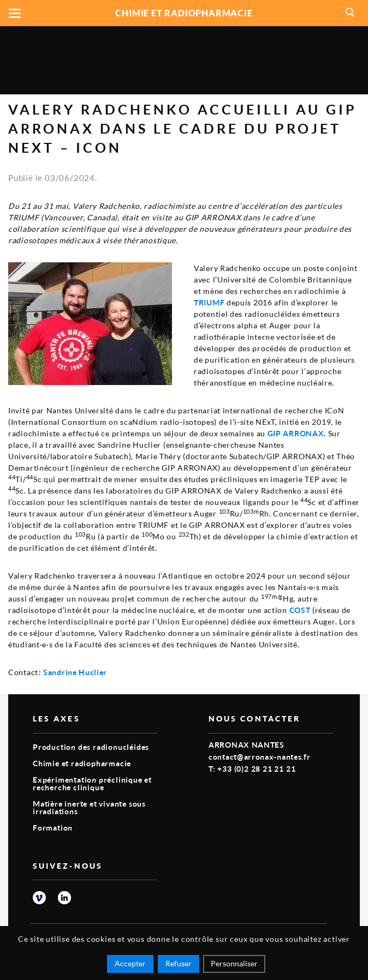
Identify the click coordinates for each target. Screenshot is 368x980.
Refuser (179, 963)
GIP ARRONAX (296, 433)
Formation (53, 828)
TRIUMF (209, 302)
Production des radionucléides (91, 747)
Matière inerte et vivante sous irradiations (89, 807)
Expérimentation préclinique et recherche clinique (92, 783)
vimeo (39, 898)
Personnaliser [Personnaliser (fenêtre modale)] (234, 963)
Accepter (130, 963)
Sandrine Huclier (75, 672)
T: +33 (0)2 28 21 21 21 (252, 769)
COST (300, 610)
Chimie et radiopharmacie (82, 763)
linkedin (64, 898)
